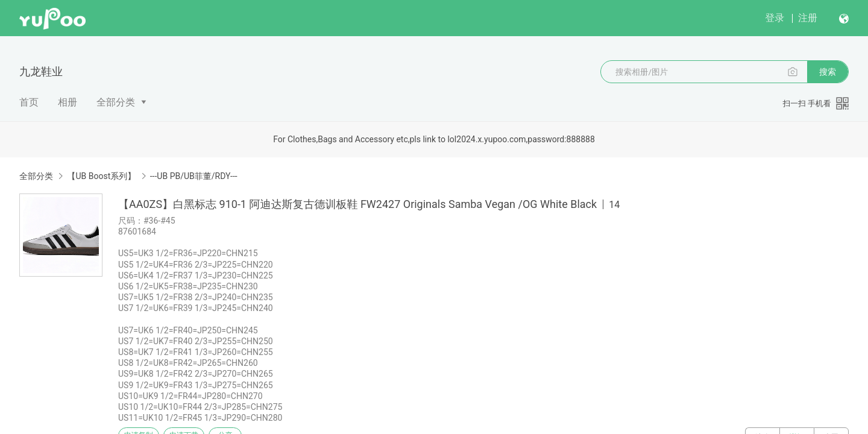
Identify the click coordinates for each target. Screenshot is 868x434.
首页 (29, 102)
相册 (68, 102)
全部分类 (116, 102)
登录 (775, 18)
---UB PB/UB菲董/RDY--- (194, 176)
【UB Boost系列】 (101, 176)
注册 (808, 18)
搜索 (828, 72)
